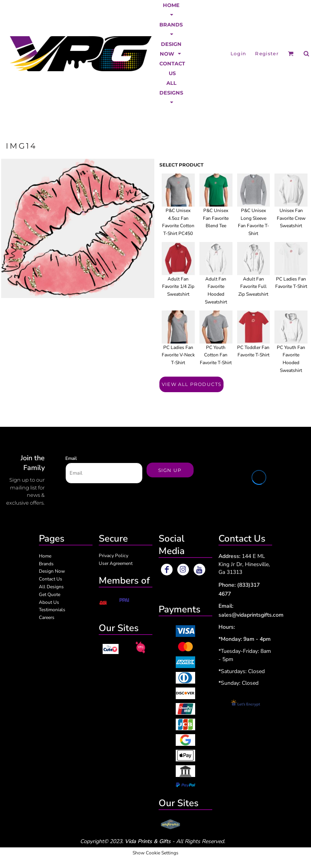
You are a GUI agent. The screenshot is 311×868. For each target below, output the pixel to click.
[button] (171, 10)
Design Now (52, 571)
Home (45, 556)
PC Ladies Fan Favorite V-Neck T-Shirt (178, 355)
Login (238, 53)
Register (267, 53)
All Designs (51, 587)
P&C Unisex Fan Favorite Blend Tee (216, 218)
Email (71, 458)
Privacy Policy (114, 556)
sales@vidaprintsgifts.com (251, 615)
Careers (47, 617)
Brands (46, 564)
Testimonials (52, 610)
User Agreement (116, 563)
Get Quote (50, 594)
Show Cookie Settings (155, 853)
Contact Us (51, 579)
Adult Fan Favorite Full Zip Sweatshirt (253, 287)
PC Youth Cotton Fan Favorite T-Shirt (216, 355)
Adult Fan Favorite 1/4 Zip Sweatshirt (178, 287)
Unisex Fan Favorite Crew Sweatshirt (291, 218)
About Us (49, 602)
